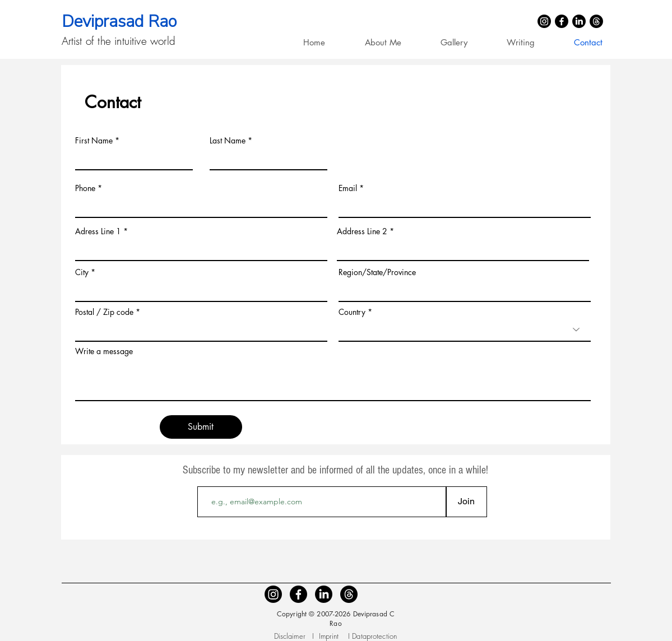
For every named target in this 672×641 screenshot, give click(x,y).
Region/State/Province (377, 272)
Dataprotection (374, 636)
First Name (94, 141)
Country (352, 312)
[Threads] (596, 21)
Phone (85, 188)
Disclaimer (290, 636)
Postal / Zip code (104, 312)
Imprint (330, 636)
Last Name (228, 141)
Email (348, 188)
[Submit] (201, 427)
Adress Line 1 (98, 231)
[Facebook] (562, 21)
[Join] (467, 502)
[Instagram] (544, 21)
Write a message (104, 351)
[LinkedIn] (579, 21)
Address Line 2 (362, 231)
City (82, 272)
